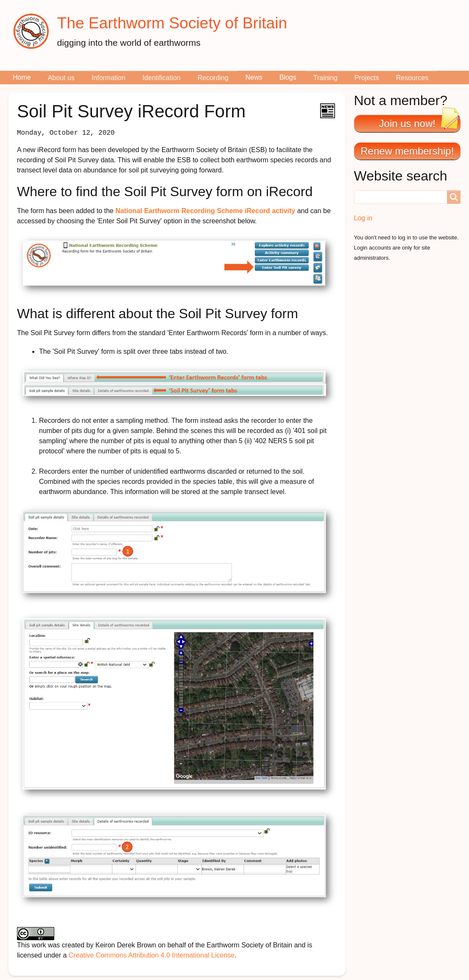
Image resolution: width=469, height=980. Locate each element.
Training (325, 78)
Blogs (288, 77)
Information (109, 78)
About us (61, 78)
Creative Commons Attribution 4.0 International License (152, 955)
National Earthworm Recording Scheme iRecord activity (205, 211)
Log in (363, 218)
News (254, 77)
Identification (162, 78)
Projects (367, 78)
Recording (213, 78)
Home (22, 77)
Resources (412, 78)
